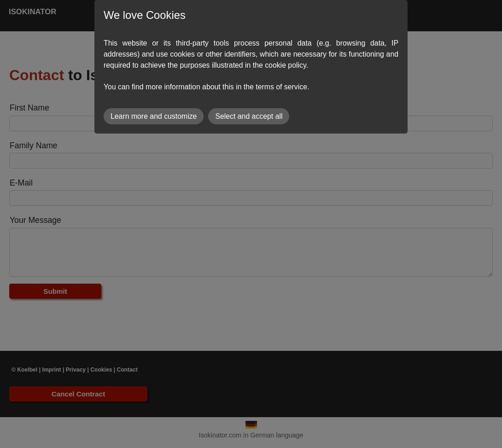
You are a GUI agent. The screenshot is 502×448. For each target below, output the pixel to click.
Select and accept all (249, 116)
